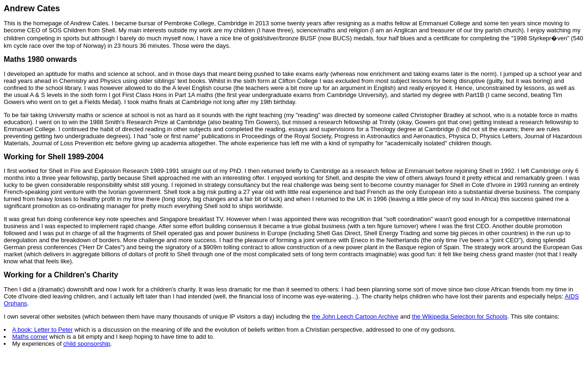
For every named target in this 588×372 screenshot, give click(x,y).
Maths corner (30, 337)
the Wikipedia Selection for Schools (460, 316)
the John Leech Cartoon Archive (355, 316)
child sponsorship (87, 344)
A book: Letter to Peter (42, 330)
